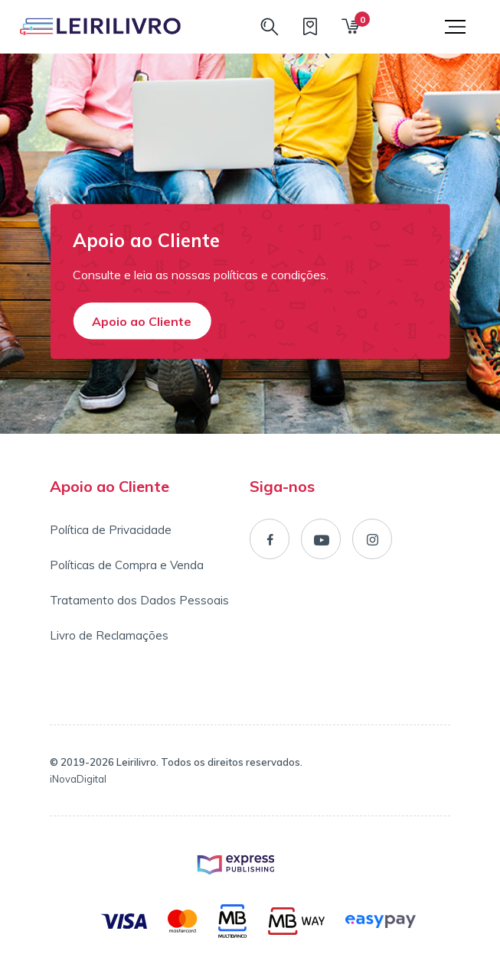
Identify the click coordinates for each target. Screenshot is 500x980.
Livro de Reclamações (109, 635)
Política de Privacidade (111, 530)
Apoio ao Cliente (142, 321)
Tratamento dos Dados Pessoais (139, 600)
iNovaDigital (78, 779)
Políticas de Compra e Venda (127, 565)
